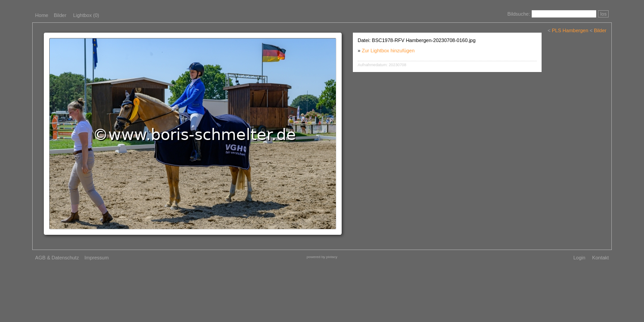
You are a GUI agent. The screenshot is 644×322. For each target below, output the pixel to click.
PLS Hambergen (570, 30)
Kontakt (600, 258)
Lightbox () (86, 15)
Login (579, 258)
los (603, 14)
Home (42, 15)
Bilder (60, 15)
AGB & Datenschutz (57, 258)
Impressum (97, 258)
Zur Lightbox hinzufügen (388, 51)
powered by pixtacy (322, 257)
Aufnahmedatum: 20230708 (382, 65)
